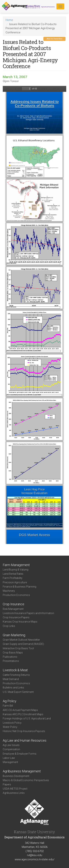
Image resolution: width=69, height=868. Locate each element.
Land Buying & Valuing (16, 570)
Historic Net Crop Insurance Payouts (24, 731)
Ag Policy (10, 701)
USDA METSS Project (15, 789)
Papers (7, 784)
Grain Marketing (14, 635)
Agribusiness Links (14, 793)
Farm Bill (8, 706)
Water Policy (10, 727)
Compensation (11, 749)
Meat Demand (11, 679)
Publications (10, 657)
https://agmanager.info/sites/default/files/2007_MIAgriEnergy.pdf (34, 315)
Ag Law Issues (11, 745)
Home (9, 20)
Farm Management (16, 565)
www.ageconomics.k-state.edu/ (35, 859)
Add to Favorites (54, 39)
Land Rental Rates (13, 574)
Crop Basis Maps (13, 653)
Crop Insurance (14, 604)
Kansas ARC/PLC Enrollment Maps (23, 714)
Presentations (11, 661)
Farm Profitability (13, 578)
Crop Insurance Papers (16, 617)
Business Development (16, 776)
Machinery (9, 591)
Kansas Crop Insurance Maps (20, 622)
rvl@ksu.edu (35, 855)
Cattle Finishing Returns (16, 675)
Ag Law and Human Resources (25, 740)
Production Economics (16, 595)
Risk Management (13, 609)
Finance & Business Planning (20, 587)
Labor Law (9, 758)
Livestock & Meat (15, 670)
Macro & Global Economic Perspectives (26, 780)
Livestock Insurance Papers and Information (28, 613)
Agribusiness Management (22, 771)
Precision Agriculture (15, 582)
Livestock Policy (12, 723)
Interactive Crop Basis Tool (18, 648)
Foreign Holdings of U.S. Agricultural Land (27, 719)
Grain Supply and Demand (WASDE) (23, 644)
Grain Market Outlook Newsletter (21, 640)
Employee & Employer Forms (20, 754)
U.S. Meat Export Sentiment (18, 692)
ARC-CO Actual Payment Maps (20, 710)
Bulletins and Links (13, 688)
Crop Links (9, 626)
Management (10, 762)
